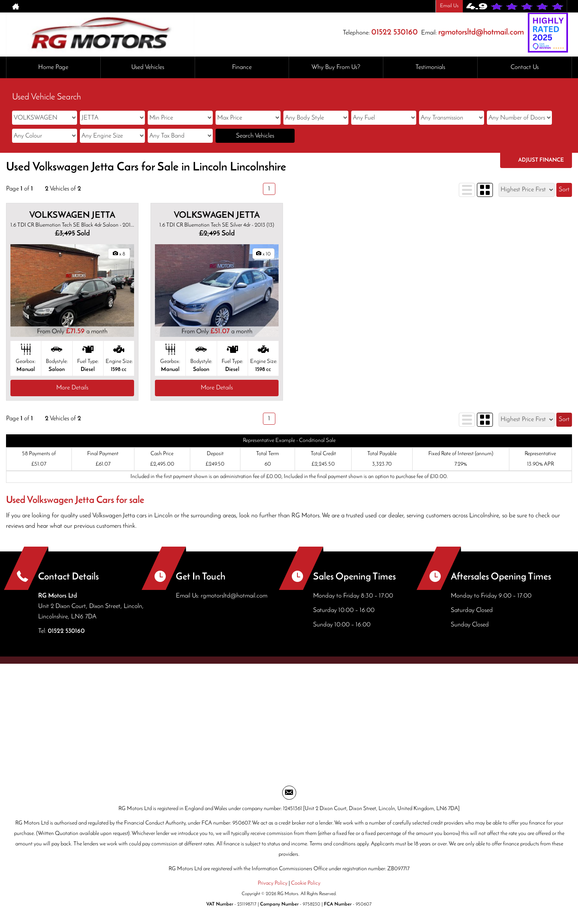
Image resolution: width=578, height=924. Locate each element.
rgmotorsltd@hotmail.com (481, 32)
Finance (242, 67)
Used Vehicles (148, 67)
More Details (72, 388)
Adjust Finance (541, 160)
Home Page (53, 67)
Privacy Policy (273, 883)
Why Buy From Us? (336, 67)
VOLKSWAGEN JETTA (72, 216)
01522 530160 (395, 32)
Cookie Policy (306, 883)
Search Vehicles (255, 136)
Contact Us (525, 67)
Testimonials (430, 67)
